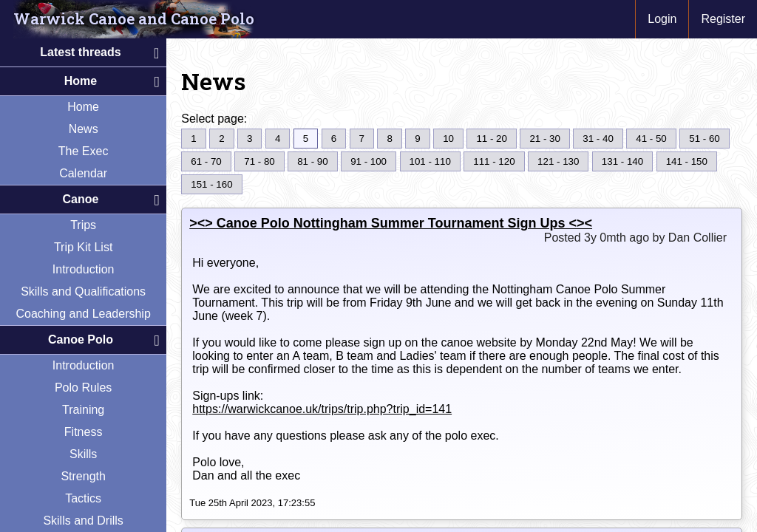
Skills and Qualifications (83, 291)
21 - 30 (545, 139)
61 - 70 (206, 161)
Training (83, 410)
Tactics (83, 498)
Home (83, 107)
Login (662, 19)
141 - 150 (687, 161)
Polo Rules (83, 388)
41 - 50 (651, 139)
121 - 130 (558, 161)
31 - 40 (598, 139)
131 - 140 (622, 161)
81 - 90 (313, 161)
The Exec (84, 151)
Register (723, 19)
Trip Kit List (83, 247)
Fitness (84, 432)
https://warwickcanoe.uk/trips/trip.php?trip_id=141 (322, 409)
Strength (83, 476)
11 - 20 (492, 139)
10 (448, 139)
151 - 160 (211, 184)
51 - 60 (705, 139)
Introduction (84, 269)
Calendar (83, 173)
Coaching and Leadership (83, 314)
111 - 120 (494, 161)
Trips (83, 225)
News (84, 129)
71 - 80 (259, 161)
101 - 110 (430, 161)
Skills (83, 454)
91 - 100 (369, 161)
